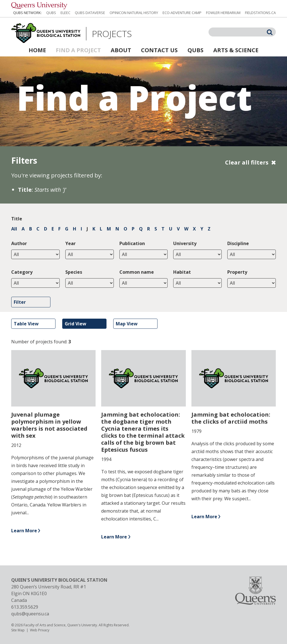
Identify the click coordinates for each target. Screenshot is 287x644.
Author (19, 243)
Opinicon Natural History (134, 13)
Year (70, 243)
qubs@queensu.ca (30, 614)
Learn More (24, 531)
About (121, 50)
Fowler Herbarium (223, 13)
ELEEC (65, 13)
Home (37, 50)
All (14, 229)
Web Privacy (40, 630)
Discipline (238, 243)
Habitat (182, 272)
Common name (137, 272)
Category (22, 272)
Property (237, 272)
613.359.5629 (25, 607)
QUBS (51, 13)
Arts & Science (236, 50)
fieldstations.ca (260, 13)
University (185, 243)
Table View (26, 324)
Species (74, 272)
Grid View (76, 324)
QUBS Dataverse (90, 13)
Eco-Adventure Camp (182, 13)
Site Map (18, 630)
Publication (132, 243)
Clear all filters (247, 162)
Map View (127, 324)
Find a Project (78, 50)
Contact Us (159, 50)
